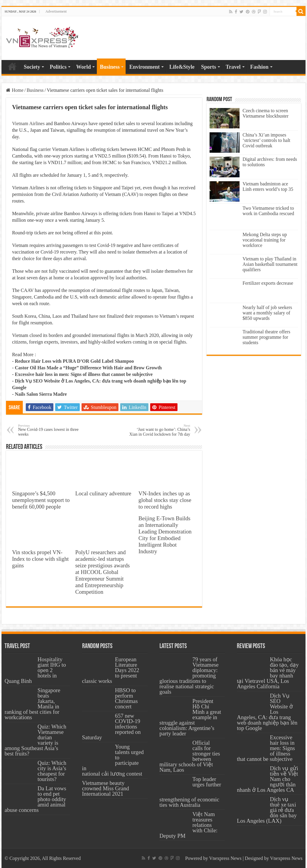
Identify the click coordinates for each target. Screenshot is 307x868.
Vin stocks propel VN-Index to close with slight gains (40, 559)
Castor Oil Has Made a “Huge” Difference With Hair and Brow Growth (88, 368)
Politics (58, 67)
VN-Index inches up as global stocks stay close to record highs (165, 500)
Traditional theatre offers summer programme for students (266, 337)
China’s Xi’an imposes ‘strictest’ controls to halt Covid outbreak (266, 140)
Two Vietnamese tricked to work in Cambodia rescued (268, 211)
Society (32, 67)
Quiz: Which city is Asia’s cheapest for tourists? (52, 771)
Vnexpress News (225, 858)
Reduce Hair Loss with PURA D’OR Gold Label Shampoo (74, 361)
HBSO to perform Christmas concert (127, 698)
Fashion (259, 67)
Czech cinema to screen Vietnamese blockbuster (265, 113)
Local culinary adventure (103, 493)
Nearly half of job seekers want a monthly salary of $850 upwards (267, 313)
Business (110, 67)
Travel (233, 67)
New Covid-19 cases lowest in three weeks (49, 430)
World (83, 67)
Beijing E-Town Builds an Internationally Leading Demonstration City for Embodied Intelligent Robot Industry (165, 535)
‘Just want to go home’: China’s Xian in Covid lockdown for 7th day (159, 430)
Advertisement (56, 11)
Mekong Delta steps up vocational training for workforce (265, 240)
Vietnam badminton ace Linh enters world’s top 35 (268, 186)
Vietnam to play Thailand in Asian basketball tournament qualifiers (270, 264)
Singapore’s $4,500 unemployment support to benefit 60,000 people (41, 500)
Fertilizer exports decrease (268, 283)
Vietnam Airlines (28, 123)
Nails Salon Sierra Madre (41, 394)
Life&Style (182, 67)
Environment (145, 67)
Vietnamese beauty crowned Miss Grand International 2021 (106, 788)
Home (12, 66)
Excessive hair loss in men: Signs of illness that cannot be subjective (84, 374)
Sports (209, 67)
